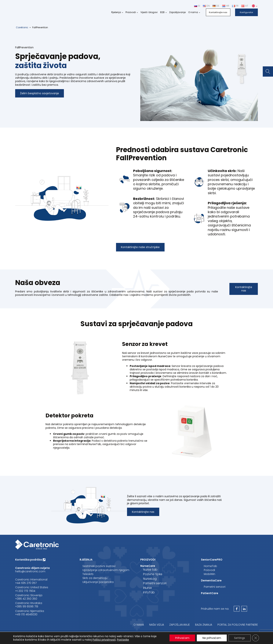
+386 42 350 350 (26, 599)
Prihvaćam (182, 638)
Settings (240, 638)
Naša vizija (157, 625)
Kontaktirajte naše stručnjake (140, 247)
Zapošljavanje (177, 12)
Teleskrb (88, 574)
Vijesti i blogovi (149, 12)
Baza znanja (204, 625)
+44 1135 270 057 (26, 583)
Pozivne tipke (153, 574)
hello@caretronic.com (30, 571)
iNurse (147, 588)
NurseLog (150, 579)
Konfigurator (246, 12)
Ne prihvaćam (212, 638)
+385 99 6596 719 (27, 606)
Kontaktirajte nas (218, 12)
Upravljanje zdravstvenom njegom (106, 570)
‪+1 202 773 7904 (25, 591)
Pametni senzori (155, 583)
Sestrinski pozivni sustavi (99, 566)
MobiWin (209, 574)
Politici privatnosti (104, 640)
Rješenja (116, 12)
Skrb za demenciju (95, 578)
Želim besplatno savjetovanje (40, 93)
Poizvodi (209, 570)
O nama (193, 12)
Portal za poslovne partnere (238, 625)
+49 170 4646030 (26, 614)
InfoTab (149, 592)
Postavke (123, 640)
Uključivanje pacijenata (98, 582)
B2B (162, 12)
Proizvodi (131, 12)
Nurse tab (150, 570)
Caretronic (22, 27)
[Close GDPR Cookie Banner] (256, 638)
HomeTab (210, 566)
